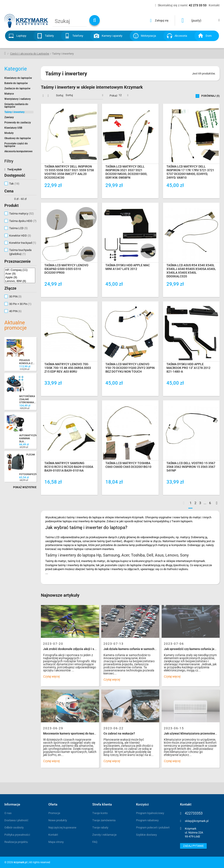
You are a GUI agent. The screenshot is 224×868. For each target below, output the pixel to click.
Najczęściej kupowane (62, 827)
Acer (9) (20, 274)
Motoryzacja (148, 36)
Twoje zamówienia (104, 820)
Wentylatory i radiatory (17, 99)
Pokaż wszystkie (25, 487)
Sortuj (60, 95)
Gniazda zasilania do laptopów (16, 105)
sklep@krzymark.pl (197, 821)
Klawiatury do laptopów (18, 78)
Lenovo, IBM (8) (20, 281)
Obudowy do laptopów (18, 138)
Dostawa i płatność (16, 820)
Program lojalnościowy (150, 813)
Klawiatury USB (13, 128)
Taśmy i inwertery (14, 112)
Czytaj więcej (51, 676)
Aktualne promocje (16, 325)
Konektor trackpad (23, 243)
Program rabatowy (147, 820)
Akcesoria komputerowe (18, 151)
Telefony (78, 36)
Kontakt (53, 835)
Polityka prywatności (17, 835)
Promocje (54, 813)
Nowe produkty (58, 820)
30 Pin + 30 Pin (20, 304)
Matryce (9, 94)
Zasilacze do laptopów (17, 88)
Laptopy (21, 36)
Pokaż (113, 96)
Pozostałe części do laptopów (16, 145)
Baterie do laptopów (16, 83)
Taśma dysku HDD (23, 221)
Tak (14, 184)
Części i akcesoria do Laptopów (30, 54)
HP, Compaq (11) (20, 270)
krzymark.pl (20, 862)
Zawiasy (9, 117)
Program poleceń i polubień (153, 827)
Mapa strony (56, 842)
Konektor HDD (20, 236)
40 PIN (15, 311)
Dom (209, 36)
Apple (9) (20, 277)
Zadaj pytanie (193, 846)
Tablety (49, 36)
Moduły (9, 133)
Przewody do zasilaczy (18, 123)
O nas (8, 813)
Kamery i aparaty (112, 36)
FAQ (95, 842)
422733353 (194, 813)
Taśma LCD (18, 228)
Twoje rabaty (100, 827)
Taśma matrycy (22, 214)
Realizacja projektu (16, 842)
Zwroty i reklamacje (104, 835)
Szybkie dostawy (146, 835)
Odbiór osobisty (14, 827)
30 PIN (15, 297)
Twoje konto (100, 813)
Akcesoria (181, 36)
